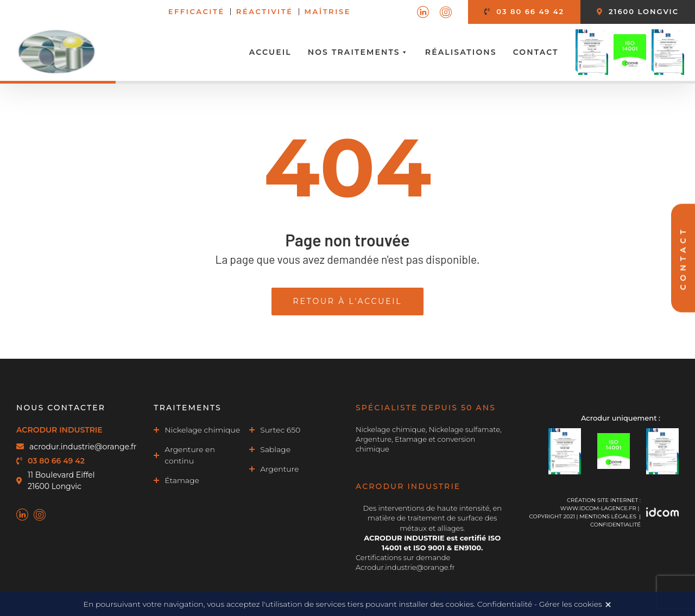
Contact (536, 52)
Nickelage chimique (202, 430)
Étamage (182, 480)
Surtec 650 (280, 430)
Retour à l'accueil (348, 301)
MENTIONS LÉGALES (608, 516)
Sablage (275, 449)
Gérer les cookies (571, 604)
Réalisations (461, 52)
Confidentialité (615, 525)
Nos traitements (358, 52)
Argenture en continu (190, 455)
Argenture (279, 469)
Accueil (270, 52)
